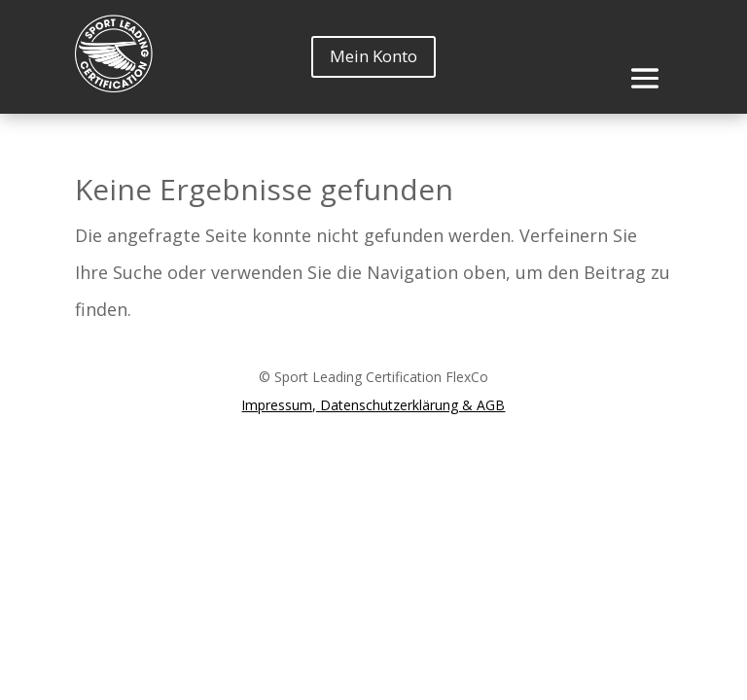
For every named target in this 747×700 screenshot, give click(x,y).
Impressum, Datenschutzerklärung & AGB (373, 405)
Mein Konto (373, 56)
